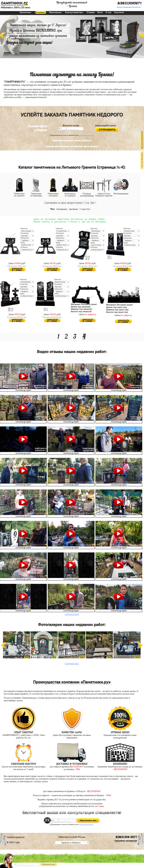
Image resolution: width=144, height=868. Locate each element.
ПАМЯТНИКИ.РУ (14, 3)
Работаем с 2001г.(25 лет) (16, 8)
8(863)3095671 (130, 3)
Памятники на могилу (12, 5)
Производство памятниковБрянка (72, 4)
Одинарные (62, 209)
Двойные (74, 209)
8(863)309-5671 (126, 838)
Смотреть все (72, 615)
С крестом (85, 209)
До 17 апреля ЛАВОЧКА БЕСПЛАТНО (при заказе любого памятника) (39, 861)
